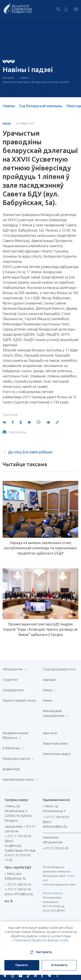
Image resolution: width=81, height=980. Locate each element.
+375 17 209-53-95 (56, 848)
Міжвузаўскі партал (18, 759)
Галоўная (8, 78)
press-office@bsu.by (19, 894)
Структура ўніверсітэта (59, 669)
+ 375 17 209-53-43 (18, 889)
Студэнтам (10, 680)
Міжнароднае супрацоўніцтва (56, 713)
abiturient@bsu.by (55, 827)
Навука (49, 690)
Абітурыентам (14, 669)
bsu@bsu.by (13, 846)
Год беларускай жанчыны (41, 106)
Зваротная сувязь (55, 743)
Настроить (40, 952)
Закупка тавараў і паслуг (19, 700)
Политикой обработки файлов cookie (41, 940)
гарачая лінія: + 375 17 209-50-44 (20, 829)
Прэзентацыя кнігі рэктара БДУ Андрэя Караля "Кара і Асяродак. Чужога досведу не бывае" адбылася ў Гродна (40, 629)
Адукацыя (49, 680)
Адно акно (50, 733)
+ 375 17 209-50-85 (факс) (56, 819)
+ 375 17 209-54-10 (18, 885)
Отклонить (59, 965)
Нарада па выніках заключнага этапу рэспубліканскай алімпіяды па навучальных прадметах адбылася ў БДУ (40, 548)
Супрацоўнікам (13, 690)
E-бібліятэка (13, 748)
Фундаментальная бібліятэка (15, 735)
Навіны (25, 78)
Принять (22, 965)
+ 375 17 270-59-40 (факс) (18, 839)
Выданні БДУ (11, 769)
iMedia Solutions (53, 893)
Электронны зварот (57, 754)
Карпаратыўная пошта (20, 779)
